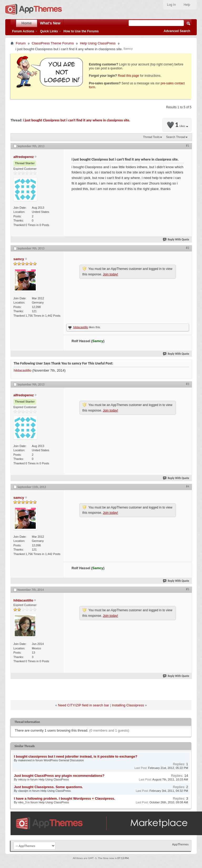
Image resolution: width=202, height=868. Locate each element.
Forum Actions (23, 31)
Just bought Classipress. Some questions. (48, 787)
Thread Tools (151, 137)
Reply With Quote (176, 240)
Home (27, 23)
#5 (188, 589)
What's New (50, 23)
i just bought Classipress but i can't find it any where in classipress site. (77, 120)
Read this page (128, 76)
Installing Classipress (128, 705)
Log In (171, 5)
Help (187, 5)
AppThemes (180, 844)
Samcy (128, 49)
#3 (188, 384)
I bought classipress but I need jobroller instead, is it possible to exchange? (76, 756)
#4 (188, 486)
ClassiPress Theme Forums (53, 43)
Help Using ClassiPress (98, 43)
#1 (188, 146)
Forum (21, 43)
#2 (188, 248)
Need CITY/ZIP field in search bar (84, 705)
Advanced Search (177, 31)
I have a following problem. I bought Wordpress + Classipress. (64, 798)
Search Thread (176, 137)
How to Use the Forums (81, 31)
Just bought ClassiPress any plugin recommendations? (59, 776)
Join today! (110, 274)
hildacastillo (81, 327)
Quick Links (49, 31)
